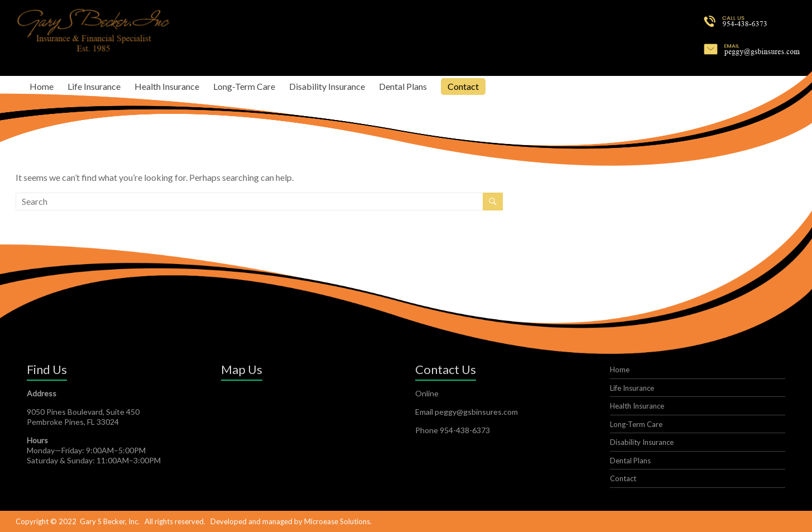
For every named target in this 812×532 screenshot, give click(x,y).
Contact (463, 86)
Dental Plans (403, 86)
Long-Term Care (244, 86)
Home (42, 86)
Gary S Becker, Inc (109, 521)
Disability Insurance (327, 86)
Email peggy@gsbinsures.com (467, 412)
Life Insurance (94, 86)
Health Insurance (167, 86)
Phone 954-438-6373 (453, 430)
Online (427, 393)
